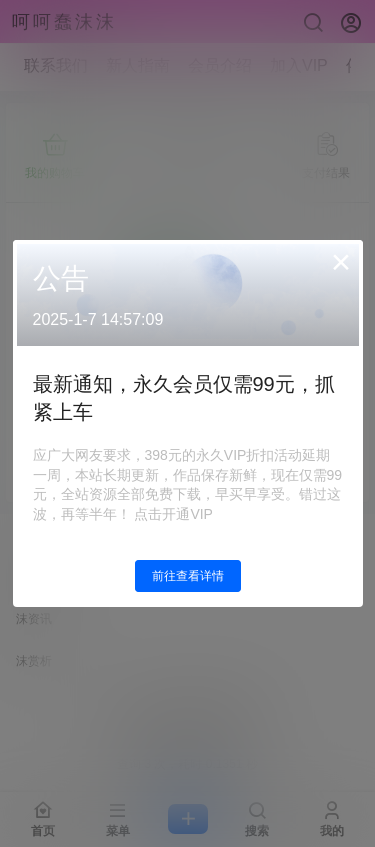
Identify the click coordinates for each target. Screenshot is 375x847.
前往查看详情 (188, 576)
